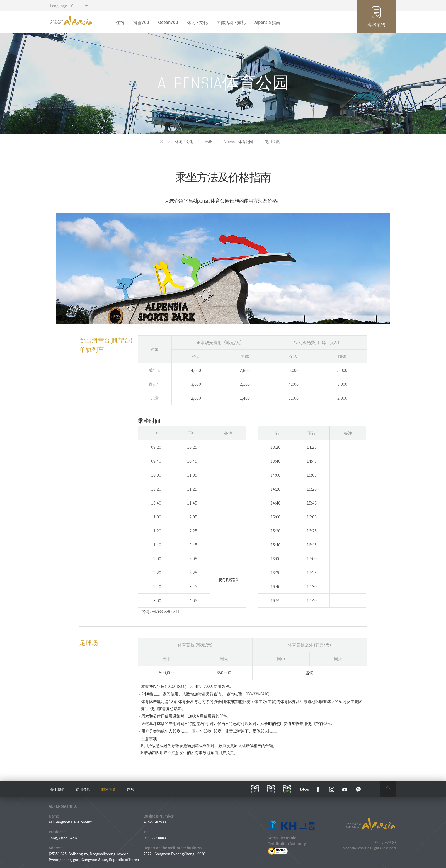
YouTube (345, 789)
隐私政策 (109, 789)
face (318, 789)
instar (332, 789)
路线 (131, 789)
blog (305, 789)
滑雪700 (141, 22)
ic (255, 789)
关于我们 (57, 789)
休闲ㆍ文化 (197, 22)
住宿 (120, 22)
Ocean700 (168, 22)
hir (271, 789)
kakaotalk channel (358, 789)
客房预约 (376, 24)
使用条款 (83, 789)
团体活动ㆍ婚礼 (231, 22)
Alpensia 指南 (267, 22)
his (287, 789)
